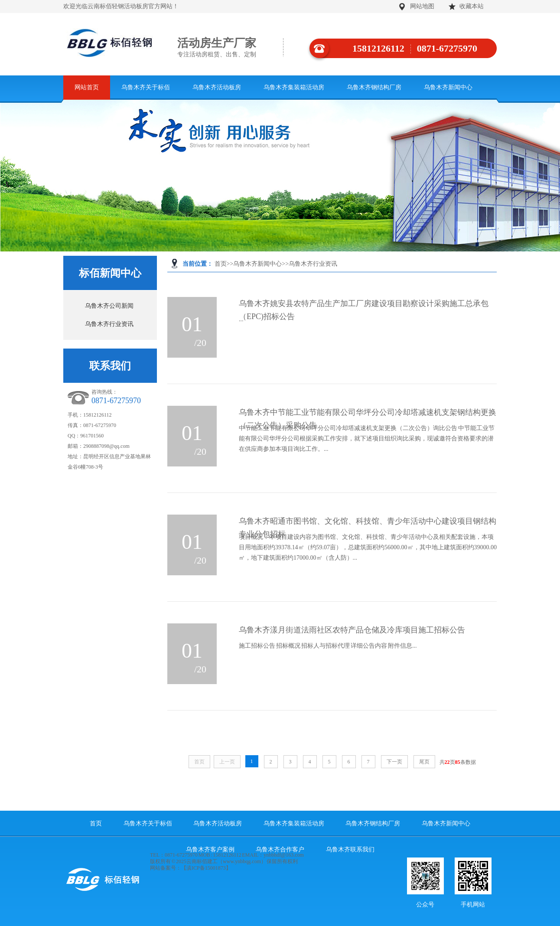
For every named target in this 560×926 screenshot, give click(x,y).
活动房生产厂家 (230, 48)
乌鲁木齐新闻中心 (448, 87)
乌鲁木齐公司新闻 (109, 306)
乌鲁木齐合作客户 (280, 849)
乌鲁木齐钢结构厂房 (374, 87)
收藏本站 (472, 6)
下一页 (394, 762)
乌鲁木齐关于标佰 (146, 87)
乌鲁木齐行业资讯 (313, 264)
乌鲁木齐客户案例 (210, 849)
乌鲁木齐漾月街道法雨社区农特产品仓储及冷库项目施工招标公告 (352, 630)
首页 (221, 264)
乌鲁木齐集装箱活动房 (294, 87)
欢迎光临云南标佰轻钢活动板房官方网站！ (121, 6)
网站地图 (422, 6)
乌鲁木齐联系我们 (350, 849)
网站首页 (87, 87)
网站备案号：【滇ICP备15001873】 (190, 868)
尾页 (424, 762)
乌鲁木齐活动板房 (217, 87)
